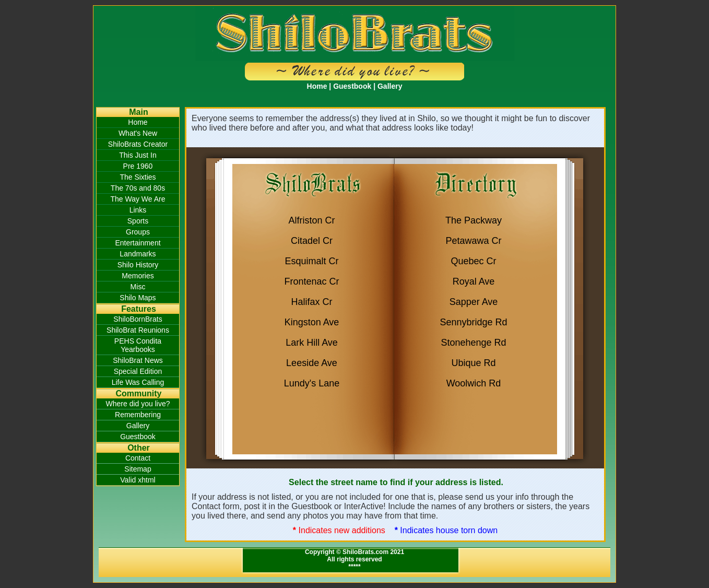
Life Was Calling (138, 382)
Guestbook (352, 86)
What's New (138, 133)
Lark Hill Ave (312, 343)
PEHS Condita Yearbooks (138, 345)
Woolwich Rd (474, 383)
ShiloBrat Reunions (138, 330)
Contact (138, 458)
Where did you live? (138, 404)
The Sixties (138, 177)
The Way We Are (138, 199)
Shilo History (138, 265)
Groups (138, 232)
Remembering (138, 415)
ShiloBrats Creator (138, 144)
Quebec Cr (473, 261)
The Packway (474, 220)
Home (317, 86)
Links (138, 210)
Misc (138, 287)
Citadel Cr (312, 241)
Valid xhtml (138, 480)
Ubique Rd (473, 363)
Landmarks (138, 254)
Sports (138, 221)
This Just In (138, 155)
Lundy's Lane (312, 383)
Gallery (390, 86)
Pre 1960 (138, 166)
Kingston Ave (312, 322)
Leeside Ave (312, 363)
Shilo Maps (138, 298)
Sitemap (138, 469)
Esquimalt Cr (311, 261)
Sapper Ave (474, 302)
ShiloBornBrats (138, 319)
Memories (138, 276)
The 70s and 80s (138, 188)
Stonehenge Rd (473, 343)
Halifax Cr (311, 302)
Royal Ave (474, 281)
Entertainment (138, 243)
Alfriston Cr (311, 220)
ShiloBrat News (138, 360)
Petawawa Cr (473, 241)
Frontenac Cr (311, 281)
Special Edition (138, 371)
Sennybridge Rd (473, 322)
